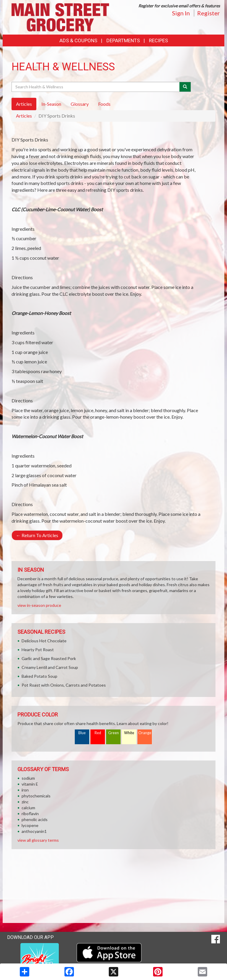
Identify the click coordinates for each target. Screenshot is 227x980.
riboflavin (30, 814)
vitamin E (30, 784)
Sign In (181, 13)
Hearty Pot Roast (38, 650)
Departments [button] (123, 40)
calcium (28, 808)
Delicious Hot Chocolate (44, 641)
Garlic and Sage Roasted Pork (49, 658)
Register (209, 13)
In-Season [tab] (51, 104)
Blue (82, 733)
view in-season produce (39, 605)
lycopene (30, 825)
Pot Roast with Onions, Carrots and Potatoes (64, 685)
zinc (25, 802)
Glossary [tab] (80, 104)
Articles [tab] (24, 104)
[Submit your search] (185, 87)
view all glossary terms (38, 840)
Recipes (158, 40)
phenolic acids (35, 819)
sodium (28, 778)
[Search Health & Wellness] (96, 87)
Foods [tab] (104, 104)
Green (113, 733)
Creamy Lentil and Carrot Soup (50, 667)
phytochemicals (36, 796)
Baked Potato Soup (39, 676)
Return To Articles (37, 535)
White (129, 733)
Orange (145, 733)
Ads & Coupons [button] (78, 40)
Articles (24, 116)
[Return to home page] (60, 17)
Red (98, 733)
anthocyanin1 (34, 831)
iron (25, 790)
